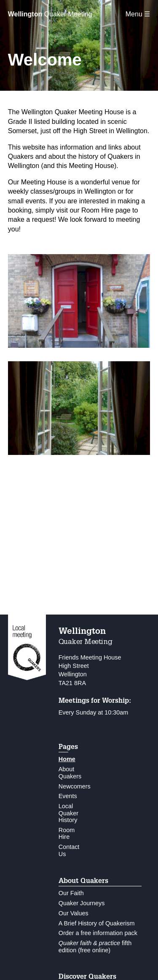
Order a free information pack (98, 933)
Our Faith (71, 893)
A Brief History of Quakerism (97, 923)
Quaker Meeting (50, 14)
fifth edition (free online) (95, 947)
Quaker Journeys (82, 903)
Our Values (74, 913)
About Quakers (70, 773)
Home (67, 759)
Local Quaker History (68, 813)
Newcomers (75, 786)
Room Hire (67, 834)
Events (68, 796)
